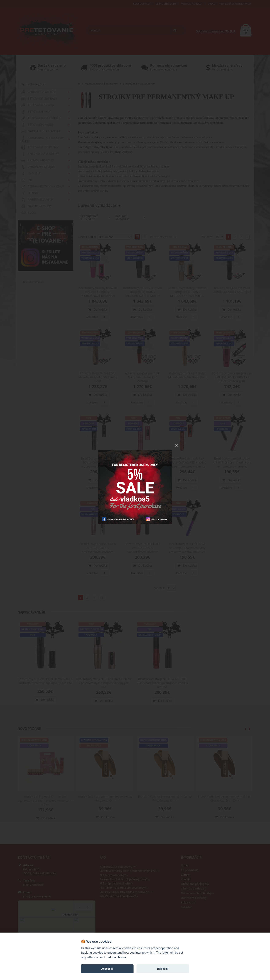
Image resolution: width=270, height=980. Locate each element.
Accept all (107, 969)
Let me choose (117, 957)
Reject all (163, 969)
